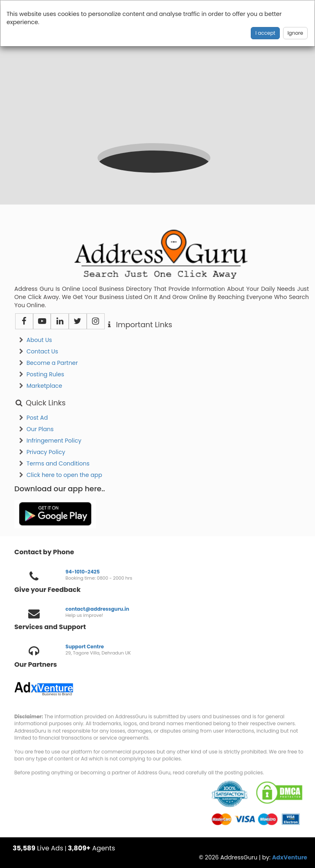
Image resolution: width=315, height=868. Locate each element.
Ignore (295, 33)
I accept (265, 33)
